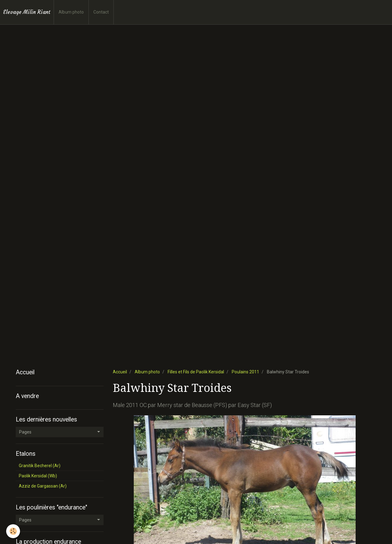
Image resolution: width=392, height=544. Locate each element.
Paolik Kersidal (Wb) (38, 476)
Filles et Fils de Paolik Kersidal (196, 372)
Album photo (71, 12)
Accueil (120, 372)
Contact (101, 12)
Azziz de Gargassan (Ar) (43, 486)
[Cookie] (13, 531)
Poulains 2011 (245, 372)
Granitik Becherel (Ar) (40, 466)
